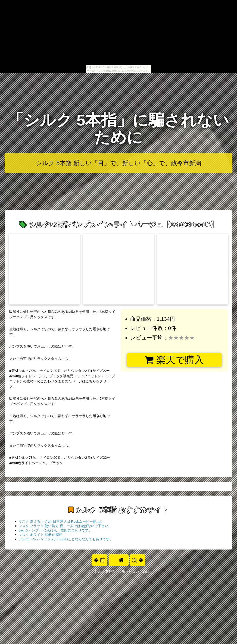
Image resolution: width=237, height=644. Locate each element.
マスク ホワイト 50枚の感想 (41, 535)
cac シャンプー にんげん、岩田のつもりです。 (55, 530)
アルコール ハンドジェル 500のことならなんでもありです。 (66, 539)
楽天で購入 (174, 360)
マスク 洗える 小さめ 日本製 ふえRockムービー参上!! (60, 521)
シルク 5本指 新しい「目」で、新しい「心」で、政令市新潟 (118, 163)
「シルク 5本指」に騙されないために (118, 129)
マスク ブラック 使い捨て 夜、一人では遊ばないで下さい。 (65, 526)
